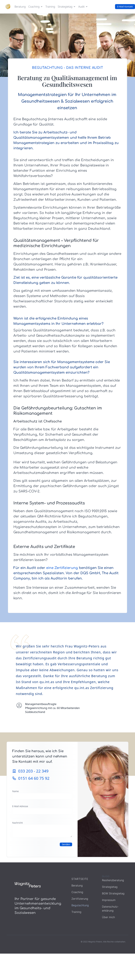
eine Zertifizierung (62, 568)
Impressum (109, 900)
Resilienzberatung (113, 880)
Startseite (80, 879)
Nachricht (17, 823)
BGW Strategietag (113, 893)
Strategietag (110, 887)
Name (15, 791)
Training (50, 7)
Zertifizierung (80, 899)
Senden (66, 844)
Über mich (108, 917)
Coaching (77, 892)
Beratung (20, 7)
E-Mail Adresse (20, 806)
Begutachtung (80, 905)
